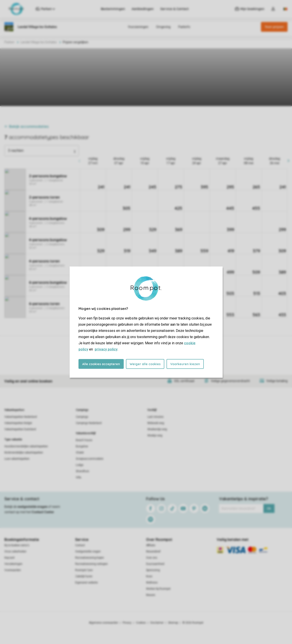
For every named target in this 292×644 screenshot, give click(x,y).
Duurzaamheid (155, 564)
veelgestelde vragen (32, 507)
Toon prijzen (274, 27)
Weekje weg (155, 435)
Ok (269, 508)
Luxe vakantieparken (17, 459)
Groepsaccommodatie (90, 459)
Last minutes (156, 417)
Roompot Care (84, 570)
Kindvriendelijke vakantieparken (24, 453)
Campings (82, 410)
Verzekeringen (13, 564)
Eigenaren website (86, 583)
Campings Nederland (89, 423)
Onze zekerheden (15, 551)
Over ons (152, 558)
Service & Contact (174, 9)
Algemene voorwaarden (104, 623)
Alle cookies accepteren (101, 364)
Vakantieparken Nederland (21, 417)
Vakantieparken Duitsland (20, 429)
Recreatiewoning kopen (90, 558)
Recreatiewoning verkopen (91, 564)
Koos (149, 576)
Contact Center (43, 512)
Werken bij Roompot (158, 589)
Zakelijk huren (84, 576)
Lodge (80, 465)
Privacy (127, 623)
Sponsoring (153, 570)
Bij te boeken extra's (17, 545)
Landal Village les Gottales (39, 42)
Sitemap (173, 623)
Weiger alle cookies (145, 364)
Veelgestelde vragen (88, 551)
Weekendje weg (157, 429)
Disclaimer (157, 623)
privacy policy (106, 349)
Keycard (9, 558)
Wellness (152, 583)
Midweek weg (156, 423)
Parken (9, 42)
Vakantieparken (14, 410)
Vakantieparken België (18, 423)
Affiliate (151, 545)
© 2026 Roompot (193, 623)
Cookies (141, 623)
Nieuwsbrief (153, 551)
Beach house (84, 440)
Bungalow (82, 446)
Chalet (80, 453)
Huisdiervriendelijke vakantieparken (26, 446)
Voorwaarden (13, 570)
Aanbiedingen (143, 9)
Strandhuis (82, 471)
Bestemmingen (113, 9)
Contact (80, 545)
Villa (78, 477)
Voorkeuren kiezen (185, 364)
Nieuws (151, 595)
